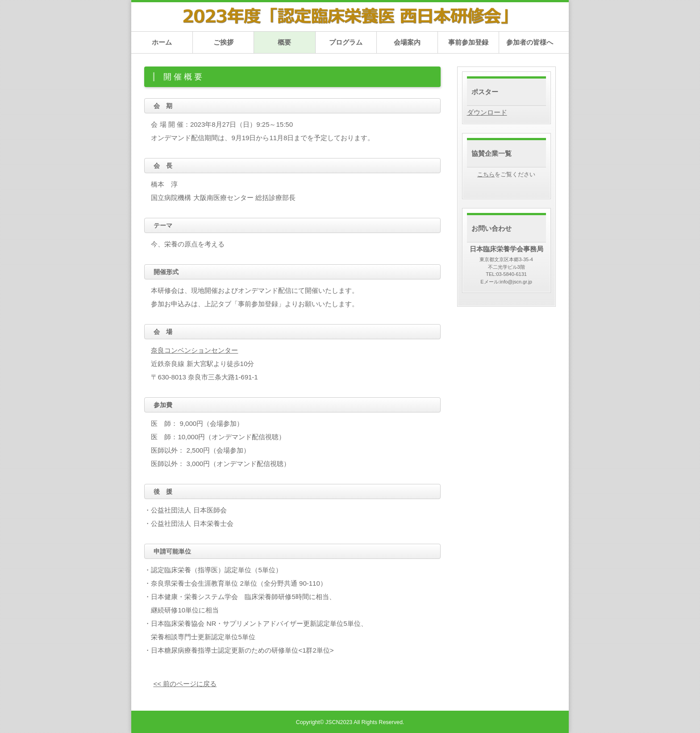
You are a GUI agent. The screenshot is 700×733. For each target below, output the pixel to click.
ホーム (162, 42)
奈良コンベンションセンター (194, 350)
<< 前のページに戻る (185, 684)
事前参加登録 (468, 42)
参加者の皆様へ (530, 42)
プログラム (346, 42)
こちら (486, 175)
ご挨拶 (223, 42)
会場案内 (407, 42)
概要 (284, 42)
